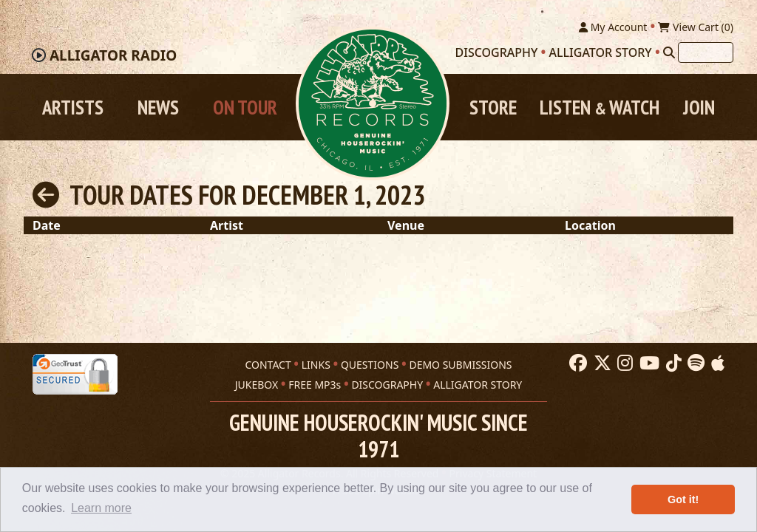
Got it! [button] (683, 499)
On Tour (245, 107)
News (158, 107)
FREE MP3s (315, 385)
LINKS (316, 365)
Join (699, 107)
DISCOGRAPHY (387, 385)
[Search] (669, 52)
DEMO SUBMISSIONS (460, 365)
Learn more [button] (101, 508)
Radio (113, 55)
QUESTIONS (370, 365)
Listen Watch (600, 107)
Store (493, 107)
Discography (497, 52)
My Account (613, 27)
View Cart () (696, 27)
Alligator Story (601, 52)
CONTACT (268, 365)
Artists (73, 107)
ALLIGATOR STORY (478, 385)
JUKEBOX (257, 385)
